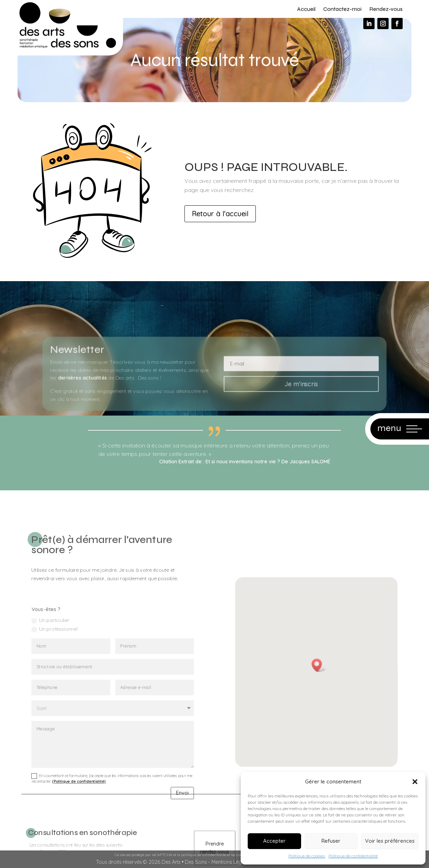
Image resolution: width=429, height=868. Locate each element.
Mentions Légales (231, 862)
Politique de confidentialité (353, 856)
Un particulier (59, 661)
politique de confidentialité (204, 855)
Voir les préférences (390, 841)
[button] (415, 782)
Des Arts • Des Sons (184, 862)
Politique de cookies (307, 856)
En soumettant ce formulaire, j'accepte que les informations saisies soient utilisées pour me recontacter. (112, 797)
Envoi (173, 810)
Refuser (331, 841)
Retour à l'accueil (220, 214)
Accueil (306, 9)
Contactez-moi (342, 9)
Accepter (274, 841)
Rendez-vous (386, 9)
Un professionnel (63, 669)
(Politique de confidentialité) (84, 800)
